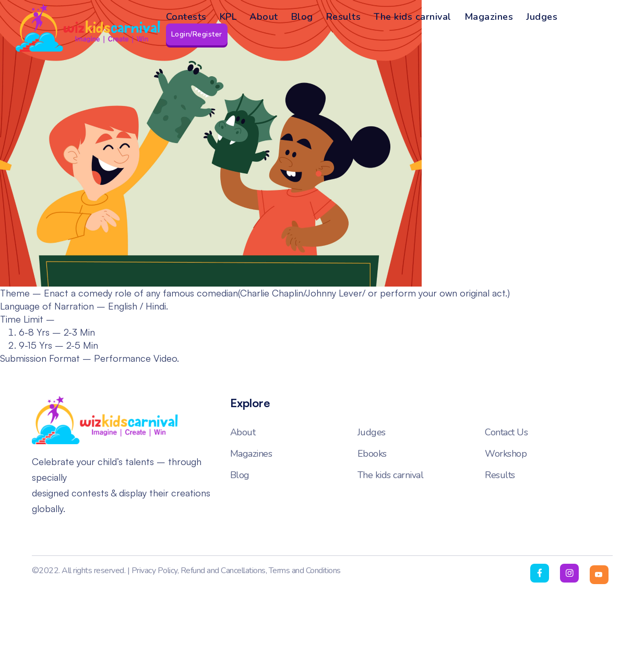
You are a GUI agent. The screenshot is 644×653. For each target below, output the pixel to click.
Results (344, 17)
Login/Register (197, 34)
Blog (302, 17)
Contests (186, 17)
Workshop (506, 454)
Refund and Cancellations (223, 571)
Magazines (489, 17)
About (264, 17)
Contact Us (506, 432)
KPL (228, 17)
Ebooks (372, 454)
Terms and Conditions (305, 571)
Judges (542, 17)
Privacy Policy (154, 571)
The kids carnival (413, 17)
